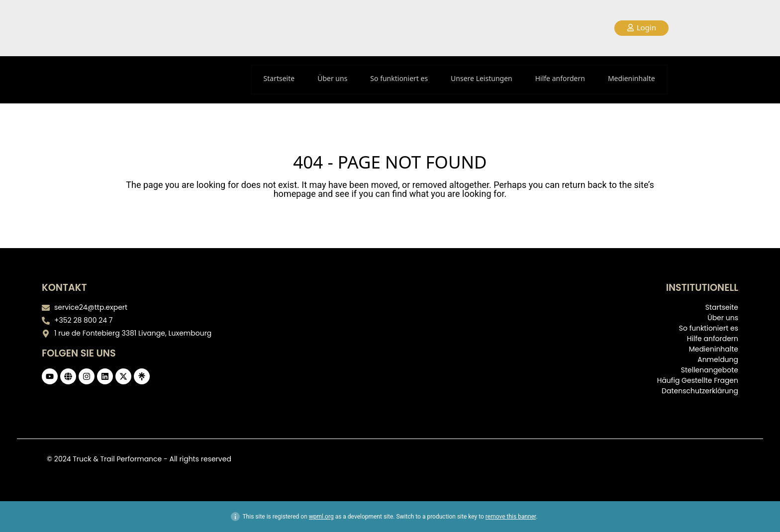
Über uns (332, 78)
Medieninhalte (632, 78)
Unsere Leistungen (482, 78)
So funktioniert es (399, 78)
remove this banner (511, 517)
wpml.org (321, 517)
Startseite (279, 78)
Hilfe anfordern (560, 78)
